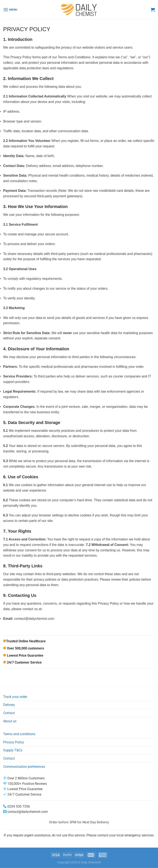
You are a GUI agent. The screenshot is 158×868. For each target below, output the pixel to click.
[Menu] (10, 10)
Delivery (9, 705)
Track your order (15, 697)
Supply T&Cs (13, 750)
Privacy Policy (14, 742)
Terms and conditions (19, 734)
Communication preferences (24, 767)
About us (10, 721)
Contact (9, 713)
